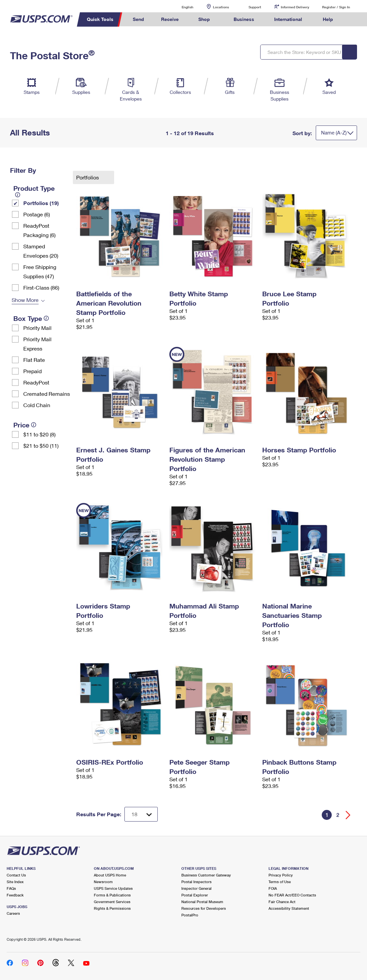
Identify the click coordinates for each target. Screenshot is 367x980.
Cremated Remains (47, 394)
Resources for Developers (204, 908)
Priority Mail (37, 328)
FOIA (273, 888)
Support (255, 7)
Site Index (15, 882)
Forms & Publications (112, 895)
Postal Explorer (195, 895)
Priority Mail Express (37, 344)
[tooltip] (18, 195)
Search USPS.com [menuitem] (354, 19)
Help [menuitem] (328, 19)
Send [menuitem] (138, 19)
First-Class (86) (41, 287)
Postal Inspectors (196, 882)
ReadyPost (36, 382)
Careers (13, 913)
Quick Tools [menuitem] (100, 19)
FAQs (11, 888)
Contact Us (16, 875)
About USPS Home (110, 875)
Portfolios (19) (41, 203)
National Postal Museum (202, 902)
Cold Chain (37, 405)
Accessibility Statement (289, 908)
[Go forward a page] (348, 815)
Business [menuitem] (244, 19)
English (181, 7)
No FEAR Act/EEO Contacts (292, 895)
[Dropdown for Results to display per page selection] (141, 814)
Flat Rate (34, 360)
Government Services (112, 902)
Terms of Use (280, 882)
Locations (221, 7)
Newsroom (103, 882)
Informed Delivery (295, 7)
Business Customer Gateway (206, 875)
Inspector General (196, 888)
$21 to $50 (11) (41, 446)
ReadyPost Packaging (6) (39, 230)
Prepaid (32, 371)
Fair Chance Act (282, 902)
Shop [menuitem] (204, 19)
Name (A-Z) (334, 132)
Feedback (15, 895)
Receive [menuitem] (170, 19)
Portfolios (88, 177)
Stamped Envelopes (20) (41, 251)
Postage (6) (37, 214)
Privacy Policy (281, 875)
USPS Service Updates (113, 888)
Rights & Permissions (112, 908)
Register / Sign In (336, 7)
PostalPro (190, 915)
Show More (25, 300)
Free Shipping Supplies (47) (40, 271)
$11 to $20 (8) (39, 434)
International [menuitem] (288, 19)
